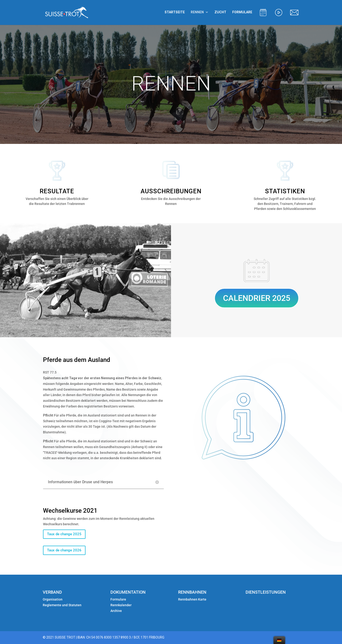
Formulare (118, 599)
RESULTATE (57, 191)
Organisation (53, 599)
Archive (116, 611)
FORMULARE (242, 12)
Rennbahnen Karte (193, 599)
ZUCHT (220, 12)
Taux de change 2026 (64, 550)
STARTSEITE (175, 12)
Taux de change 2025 (64, 534)
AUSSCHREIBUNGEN (171, 191)
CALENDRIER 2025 (257, 298)
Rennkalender (121, 605)
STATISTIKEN (285, 191)
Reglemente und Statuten (62, 605)
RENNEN (197, 12)
